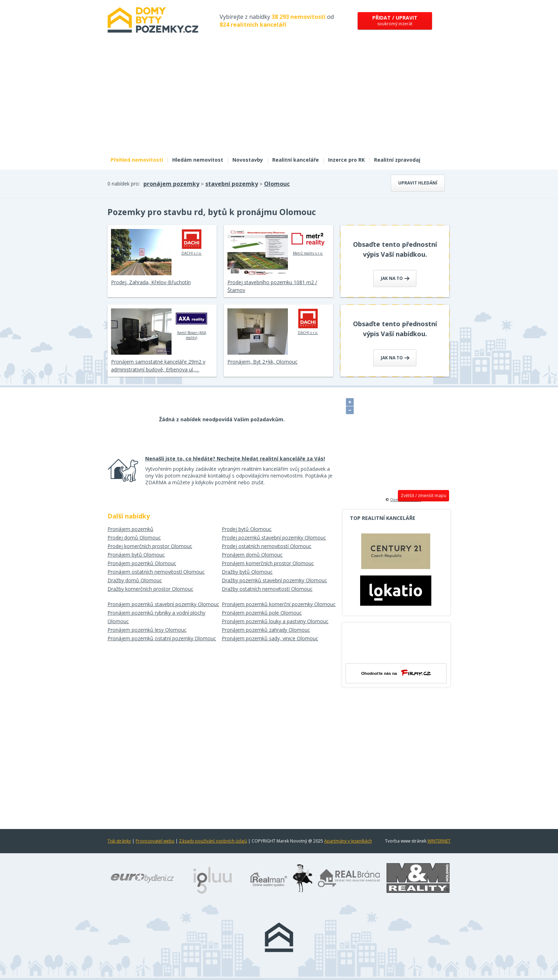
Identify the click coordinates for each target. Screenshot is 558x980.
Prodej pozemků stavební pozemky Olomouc (274, 538)
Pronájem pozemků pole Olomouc (262, 613)
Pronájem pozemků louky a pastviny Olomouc (275, 621)
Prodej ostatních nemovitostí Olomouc (267, 546)
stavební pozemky (232, 184)
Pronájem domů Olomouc (252, 555)
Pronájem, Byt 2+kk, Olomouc (262, 362)
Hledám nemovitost (198, 160)
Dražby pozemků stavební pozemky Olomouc (274, 580)
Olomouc (277, 184)
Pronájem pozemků (130, 529)
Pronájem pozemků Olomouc (142, 563)
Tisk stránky (119, 841)
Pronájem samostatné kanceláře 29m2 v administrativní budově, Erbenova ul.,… (158, 366)
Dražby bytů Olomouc (247, 572)
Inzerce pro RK (346, 160)
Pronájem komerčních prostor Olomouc (268, 563)
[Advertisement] (279, 99)
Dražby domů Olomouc (135, 580)
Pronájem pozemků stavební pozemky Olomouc (163, 604)
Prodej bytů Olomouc (247, 529)
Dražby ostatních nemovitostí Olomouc (267, 589)
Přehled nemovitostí (137, 160)
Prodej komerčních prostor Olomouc (150, 546)
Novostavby (248, 160)
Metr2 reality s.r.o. (308, 242)
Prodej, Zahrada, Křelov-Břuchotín (151, 282)
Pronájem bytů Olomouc (136, 555)
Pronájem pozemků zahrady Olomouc (266, 630)
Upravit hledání (418, 183)
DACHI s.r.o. (192, 242)
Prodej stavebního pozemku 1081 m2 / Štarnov (272, 286)
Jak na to (395, 278)
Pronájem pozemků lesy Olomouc (147, 630)
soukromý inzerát (395, 20)
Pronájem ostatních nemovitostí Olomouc (156, 572)
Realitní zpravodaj (397, 160)
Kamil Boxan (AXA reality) (192, 324)
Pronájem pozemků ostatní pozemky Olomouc (162, 638)
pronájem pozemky (171, 184)
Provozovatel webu (155, 841)
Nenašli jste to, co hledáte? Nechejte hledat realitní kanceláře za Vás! (235, 458)
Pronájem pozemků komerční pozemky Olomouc (279, 604)
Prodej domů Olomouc (134, 538)
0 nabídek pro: (124, 184)
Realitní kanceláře (296, 160)
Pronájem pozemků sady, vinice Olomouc (270, 638)
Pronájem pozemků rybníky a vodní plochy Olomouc (156, 617)
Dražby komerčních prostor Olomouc (150, 589)
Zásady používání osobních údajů (213, 841)
